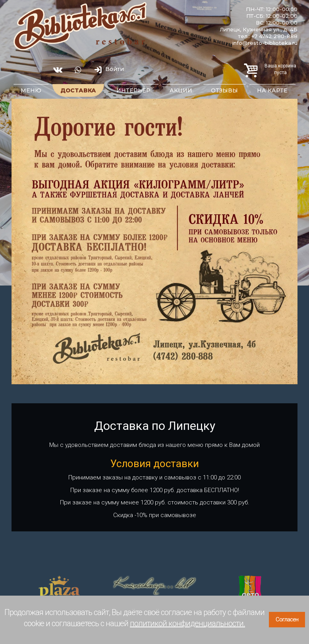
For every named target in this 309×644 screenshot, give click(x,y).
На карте (272, 90)
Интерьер (133, 90)
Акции (181, 90)
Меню (31, 90)
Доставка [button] (78, 90)
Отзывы (224, 90)
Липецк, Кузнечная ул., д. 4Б (259, 29)
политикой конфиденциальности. (187, 623)
